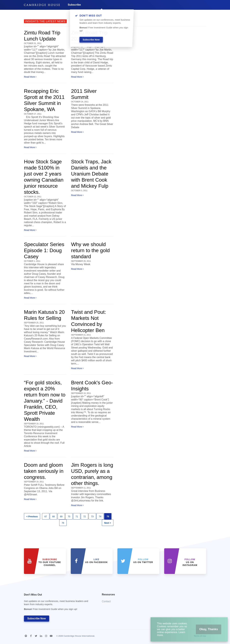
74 (100, 516)
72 (84, 516)
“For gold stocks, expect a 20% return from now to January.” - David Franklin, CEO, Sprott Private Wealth (45, 401)
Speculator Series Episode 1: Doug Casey (44, 250)
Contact (106, 601)
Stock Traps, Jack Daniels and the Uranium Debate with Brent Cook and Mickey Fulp (91, 174)
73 (92, 516)
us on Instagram (190, 562)
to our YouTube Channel (50, 562)
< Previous (32, 516)
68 (54, 516)
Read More (30, 77)
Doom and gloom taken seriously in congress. (44, 471)
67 (46, 516)
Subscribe (74, 5)
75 (108, 516)
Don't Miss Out (59, 603)
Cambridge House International (79, 636)
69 (61, 516)
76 (63, 523)
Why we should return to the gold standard (90, 250)
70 (69, 516)
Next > (108, 523)
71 (77, 516)
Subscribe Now (37, 618)
